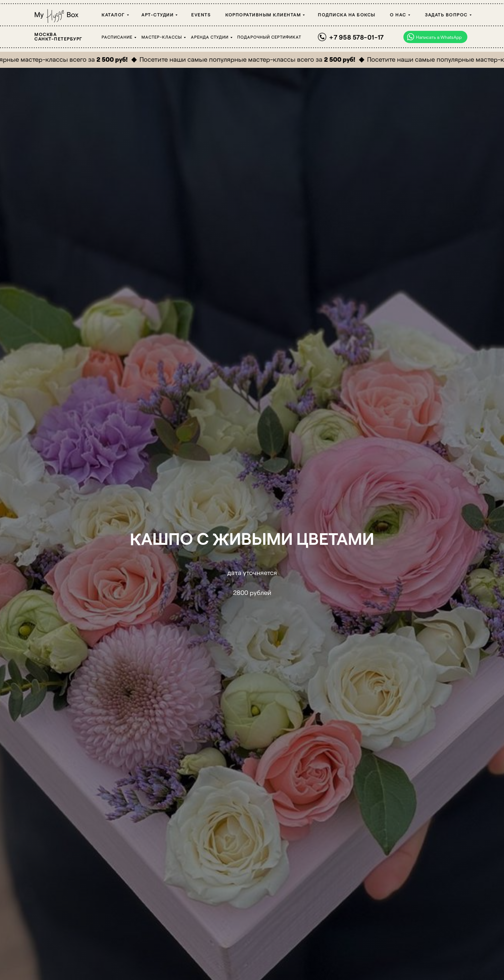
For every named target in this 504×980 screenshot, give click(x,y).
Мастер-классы (162, 37)
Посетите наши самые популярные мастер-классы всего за (252, 59)
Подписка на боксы (347, 15)
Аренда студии (210, 37)
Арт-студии (157, 15)
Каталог (113, 15)
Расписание (117, 37)
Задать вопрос (446, 15)
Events (201, 15)
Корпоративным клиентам (263, 15)
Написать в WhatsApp (439, 37)
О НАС (398, 15)
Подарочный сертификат (269, 37)
